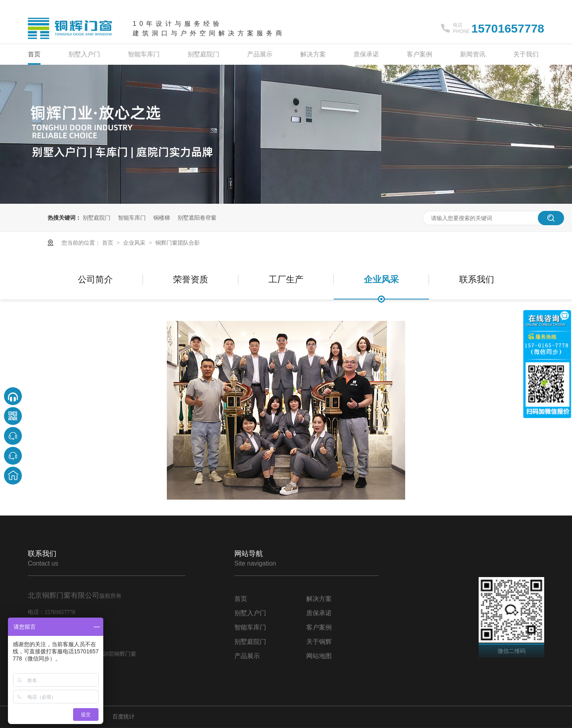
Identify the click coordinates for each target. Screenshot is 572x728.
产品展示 (260, 54)
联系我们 (477, 279)
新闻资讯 (473, 54)
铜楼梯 (162, 218)
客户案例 (419, 54)
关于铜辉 (319, 642)
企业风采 (135, 243)
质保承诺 (366, 54)
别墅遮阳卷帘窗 (197, 218)
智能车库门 (144, 54)
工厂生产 (286, 279)
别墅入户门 (84, 54)
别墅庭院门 (203, 54)
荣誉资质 (191, 279)
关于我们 (526, 54)
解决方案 (313, 54)
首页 (34, 54)
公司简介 (95, 279)
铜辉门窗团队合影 (178, 243)
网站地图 (319, 656)
